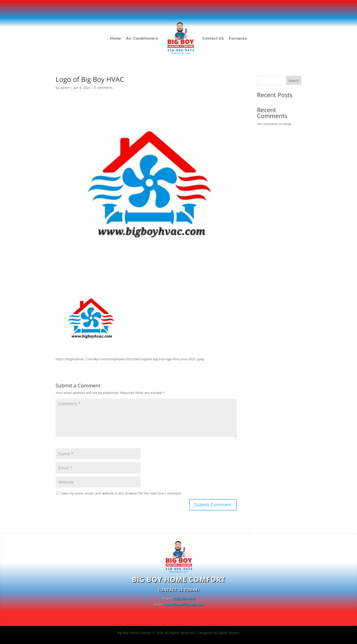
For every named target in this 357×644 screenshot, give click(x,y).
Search (294, 81)
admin (65, 88)
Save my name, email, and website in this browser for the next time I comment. (122, 493)
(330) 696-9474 (184, 599)
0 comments (103, 88)
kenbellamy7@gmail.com (184, 604)
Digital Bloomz (229, 633)
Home (115, 38)
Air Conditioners (142, 38)
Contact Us (213, 38)
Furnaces (238, 38)
